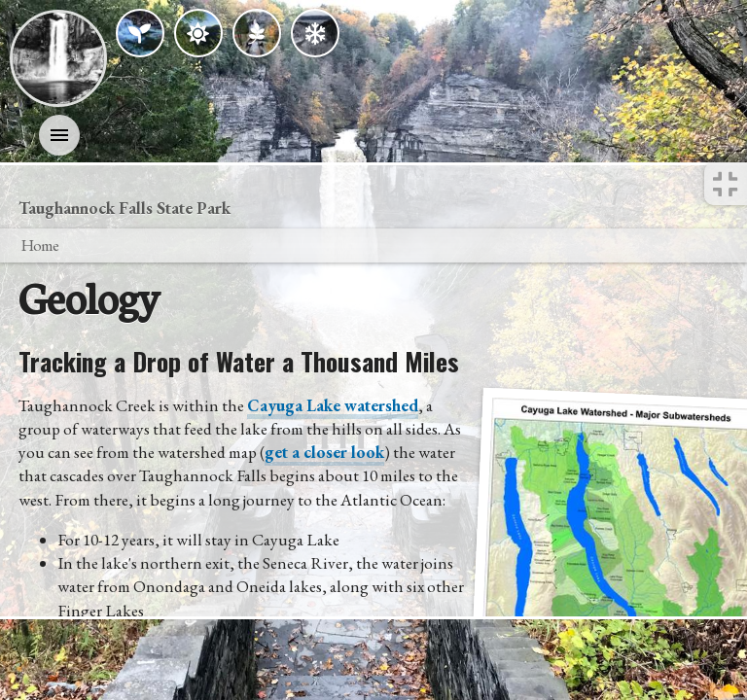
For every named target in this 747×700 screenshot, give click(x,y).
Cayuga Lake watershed (333, 405)
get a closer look (324, 452)
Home (39, 245)
